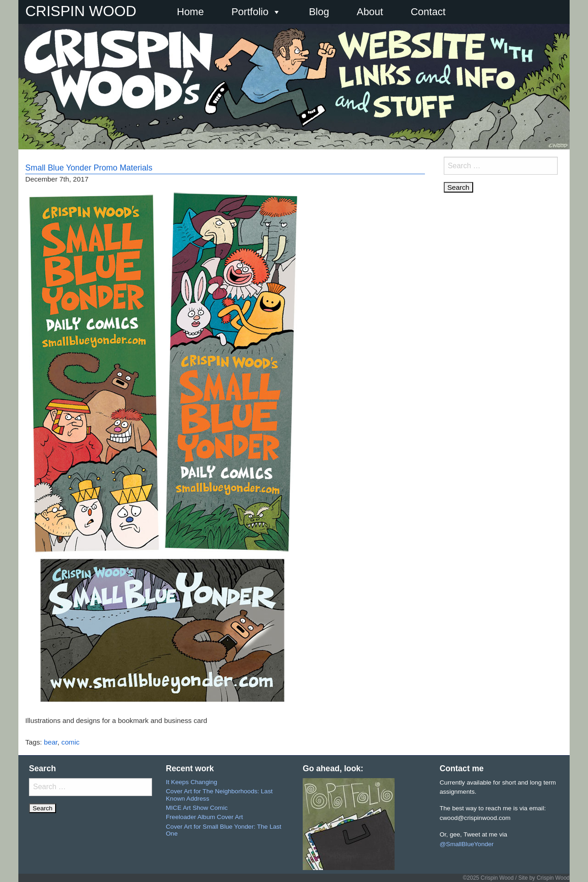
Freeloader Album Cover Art (204, 817)
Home (190, 12)
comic (71, 742)
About (370, 12)
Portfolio (257, 12)
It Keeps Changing (192, 782)
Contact (428, 12)
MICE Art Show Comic (197, 808)
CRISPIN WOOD (81, 11)
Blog (319, 12)
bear (51, 742)
